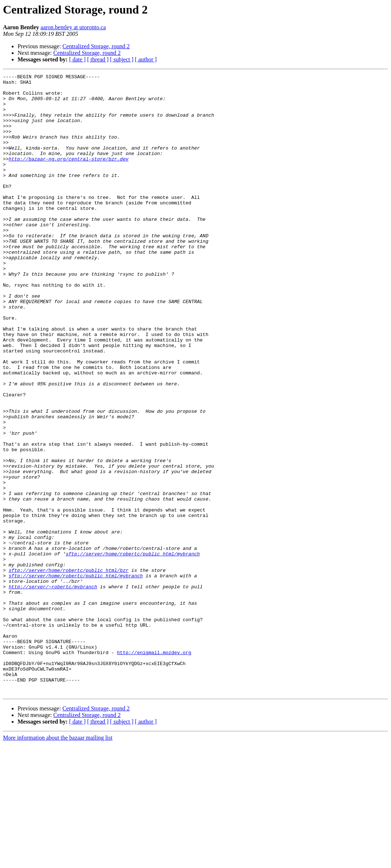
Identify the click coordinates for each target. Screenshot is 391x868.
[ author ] (146, 59)
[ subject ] (122, 59)
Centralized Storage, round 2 (96, 46)
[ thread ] (98, 59)
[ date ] (77, 59)
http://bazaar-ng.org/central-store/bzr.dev (69, 176)
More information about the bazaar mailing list (58, 862)
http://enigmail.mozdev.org (154, 769)
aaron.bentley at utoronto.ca (73, 27)
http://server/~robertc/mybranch (53, 690)
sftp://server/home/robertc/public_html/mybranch (133, 650)
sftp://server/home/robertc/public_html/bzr (69, 670)
